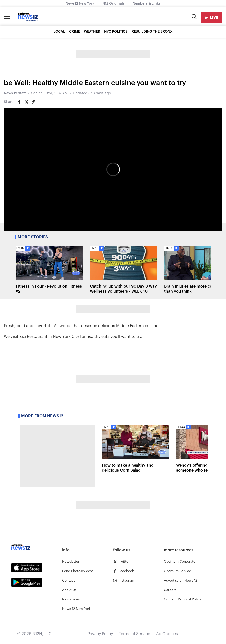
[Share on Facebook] (19, 102)
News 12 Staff (15, 93)
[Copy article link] (33, 102)
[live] (211, 17)
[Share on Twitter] (26, 102)
